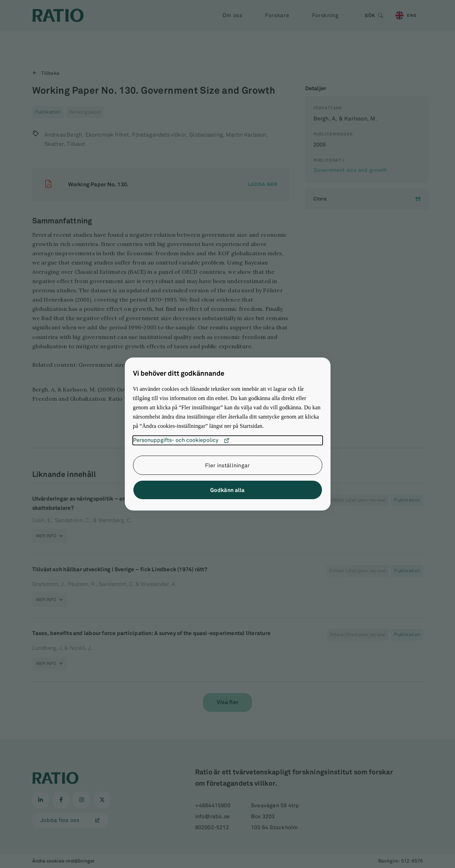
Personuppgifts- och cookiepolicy (181, 441)
